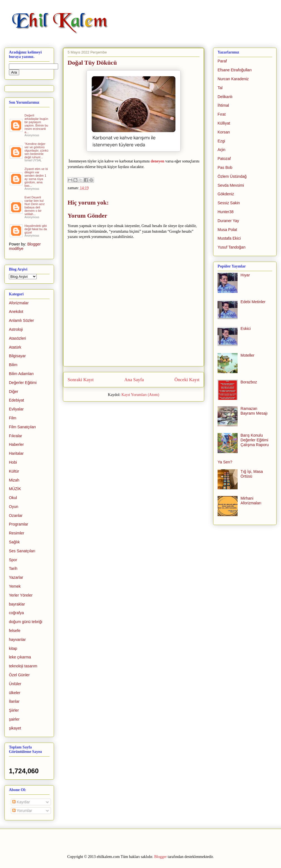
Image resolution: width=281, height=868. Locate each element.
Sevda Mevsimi (231, 185)
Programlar (19, 524)
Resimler (17, 533)
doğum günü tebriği (26, 622)
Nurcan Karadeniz (233, 79)
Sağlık (14, 542)
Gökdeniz (226, 194)
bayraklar (17, 604)
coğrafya (16, 613)
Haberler (16, 444)
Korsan (224, 132)
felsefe (15, 631)
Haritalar (16, 453)
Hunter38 (226, 212)
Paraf (222, 61)
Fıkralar (15, 436)
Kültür (14, 471)
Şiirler (14, 710)
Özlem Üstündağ (232, 176)
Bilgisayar (17, 356)
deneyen (158, 161)
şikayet (15, 728)
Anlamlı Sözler (21, 320)
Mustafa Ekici (229, 238)
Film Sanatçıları (22, 427)
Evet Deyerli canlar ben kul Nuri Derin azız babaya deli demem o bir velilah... (35, 206)
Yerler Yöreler (21, 595)
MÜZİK (15, 489)
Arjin (221, 150)
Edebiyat (16, 400)
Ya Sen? (225, 462)
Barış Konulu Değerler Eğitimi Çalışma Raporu (255, 440)
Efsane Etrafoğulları (235, 70)
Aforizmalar (19, 303)
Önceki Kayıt (187, 380)
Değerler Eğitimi (23, 383)
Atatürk (15, 347)
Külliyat (224, 123)
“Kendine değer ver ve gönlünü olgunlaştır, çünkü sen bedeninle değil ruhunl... (36, 150)
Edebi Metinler (253, 302)
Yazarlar (16, 577)
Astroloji (16, 329)
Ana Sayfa (134, 380)
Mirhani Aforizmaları (251, 501)
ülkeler (15, 693)
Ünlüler (15, 684)
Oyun (13, 507)
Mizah (14, 480)
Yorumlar (22, 811)
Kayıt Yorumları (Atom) (140, 395)
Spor (13, 560)
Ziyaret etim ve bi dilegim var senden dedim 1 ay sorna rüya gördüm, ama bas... (36, 177)
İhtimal (223, 105)
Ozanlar (16, 516)
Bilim (13, 365)
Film (13, 418)
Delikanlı (225, 97)
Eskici (246, 329)
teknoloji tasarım (23, 666)
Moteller (248, 355)
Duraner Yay (228, 221)
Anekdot (16, 312)
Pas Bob (225, 167)
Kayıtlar (21, 802)
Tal (220, 88)
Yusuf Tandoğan (231, 247)
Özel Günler (19, 675)
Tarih (13, 568)
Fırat (222, 114)
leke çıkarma (20, 657)
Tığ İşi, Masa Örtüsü (252, 474)
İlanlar (14, 701)
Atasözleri (17, 338)
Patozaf (224, 159)
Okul (13, 498)
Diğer (13, 392)
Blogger (160, 857)
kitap (13, 648)
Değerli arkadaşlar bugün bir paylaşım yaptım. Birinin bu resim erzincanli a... (36, 124)
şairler (14, 719)
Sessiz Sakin (229, 203)
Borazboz (249, 382)
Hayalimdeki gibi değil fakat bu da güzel (36, 229)
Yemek (15, 586)
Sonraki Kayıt (81, 380)
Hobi (13, 462)
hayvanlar (17, 640)
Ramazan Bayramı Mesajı (254, 411)
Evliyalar (16, 409)
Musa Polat (227, 230)
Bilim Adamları (21, 374)
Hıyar (245, 275)
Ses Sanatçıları (22, 551)
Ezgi (221, 141)
